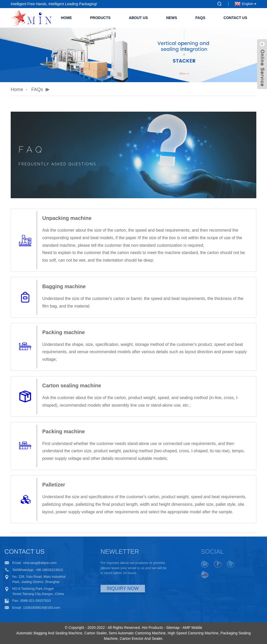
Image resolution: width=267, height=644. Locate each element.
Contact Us (235, 18)
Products (100, 18)
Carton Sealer (95, 633)
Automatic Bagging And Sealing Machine (49, 633)
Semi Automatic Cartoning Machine (137, 633)
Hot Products (152, 628)
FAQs (200, 18)
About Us (138, 18)
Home (66, 18)
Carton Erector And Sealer (141, 639)
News (172, 18)
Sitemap (173, 628)
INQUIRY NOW (112, 588)
